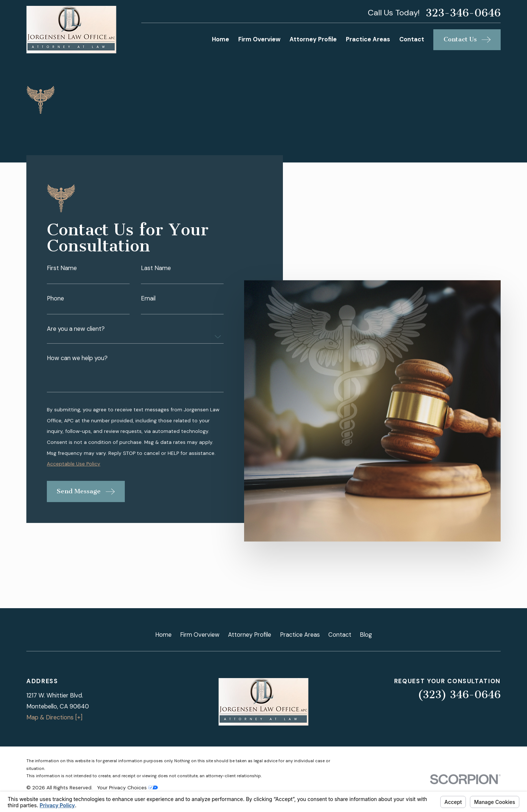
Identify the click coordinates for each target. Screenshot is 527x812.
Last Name (156, 269)
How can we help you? (77, 359)
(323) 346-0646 (459, 695)
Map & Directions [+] (54, 717)
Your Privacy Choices (127, 787)
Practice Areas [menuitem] (368, 39)
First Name (62, 269)
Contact (340, 635)
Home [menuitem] (220, 39)
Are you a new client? (76, 330)
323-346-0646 (463, 13)
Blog (366, 635)
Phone (55, 299)
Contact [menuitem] (412, 39)
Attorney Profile (250, 635)
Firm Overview (200, 635)
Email (148, 299)
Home (163, 635)
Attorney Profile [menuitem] (313, 39)
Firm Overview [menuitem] (259, 39)
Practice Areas (300, 635)
